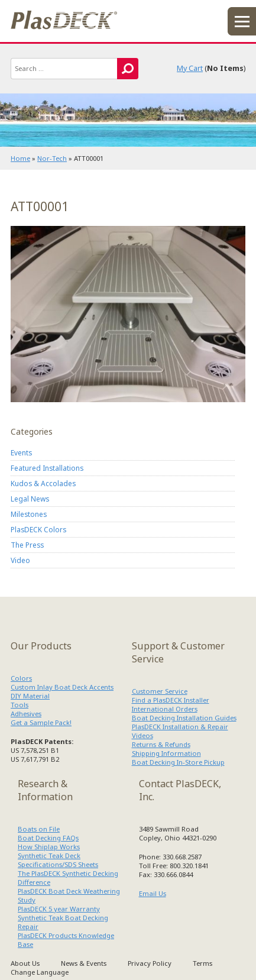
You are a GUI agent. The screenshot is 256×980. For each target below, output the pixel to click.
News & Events (84, 963)
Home (20, 158)
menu (242, 21)
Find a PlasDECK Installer (171, 700)
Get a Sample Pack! (41, 722)
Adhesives (26, 714)
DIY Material (30, 696)
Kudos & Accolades (43, 483)
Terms (202, 963)
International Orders (165, 709)
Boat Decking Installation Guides (184, 718)
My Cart (190, 68)
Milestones (29, 514)
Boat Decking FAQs (48, 838)
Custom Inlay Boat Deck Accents (62, 687)
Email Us (153, 893)
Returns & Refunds (161, 744)
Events (21, 452)
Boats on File (39, 829)
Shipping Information (166, 753)
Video (20, 560)
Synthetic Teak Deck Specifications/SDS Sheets (58, 860)
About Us (25, 963)
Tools (20, 705)
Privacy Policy (150, 963)
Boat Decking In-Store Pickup (178, 762)
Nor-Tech (52, 158)
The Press (27, 545)
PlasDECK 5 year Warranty (59, 909)
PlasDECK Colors (38, 529)
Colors (21, 678)
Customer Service (160, 691)
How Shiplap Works (49, 847)
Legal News (30, 499)
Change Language (40, 972)
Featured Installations (47, 468)
